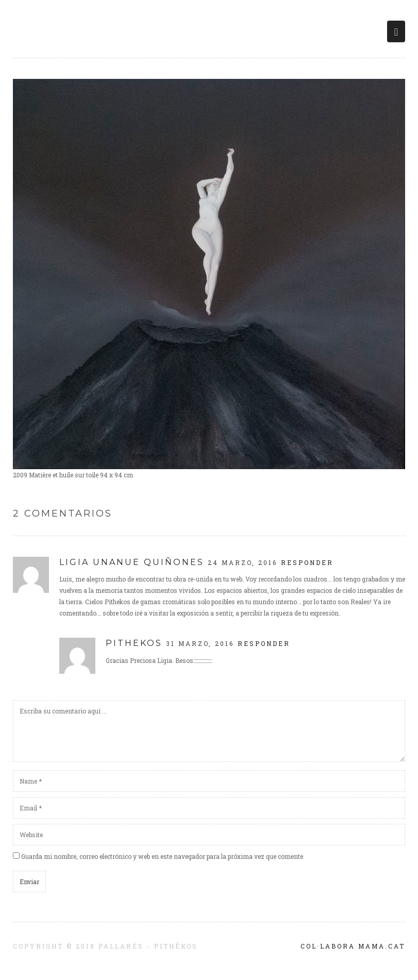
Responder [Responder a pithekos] (264, 643)
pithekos (134, 643)
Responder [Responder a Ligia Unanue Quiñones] (307, 562)
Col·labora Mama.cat (353, 946)
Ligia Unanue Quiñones (132, 562)
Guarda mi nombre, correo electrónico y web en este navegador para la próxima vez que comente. (163, 856)
